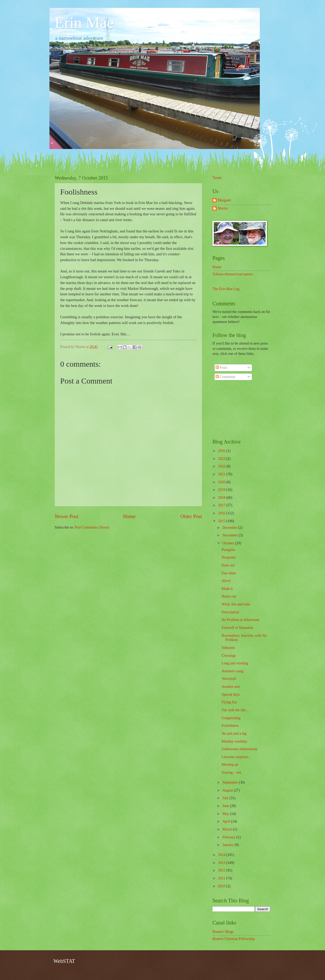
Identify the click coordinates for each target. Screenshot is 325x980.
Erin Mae (84, 23)
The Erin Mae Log (226, 289)
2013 (222, 863)
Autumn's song (232, 671)
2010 (222, 886)
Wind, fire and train (236, 604)
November (231, 535)
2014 (222, 855)
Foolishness (230, 726)
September (231, 782)
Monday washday (234, 741)
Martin (223, 208)
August (228, 790)
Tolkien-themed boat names (233, 274)
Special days (230, 695)
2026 (222, 451)
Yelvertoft (229, 679)
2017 (222, 505)
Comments (225, 377)
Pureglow (228, 550)
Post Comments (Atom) (92, 527)
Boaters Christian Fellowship (234, 939)
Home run (229, 596)
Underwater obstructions (239, 749)
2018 (222, 498)
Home (129, 516)
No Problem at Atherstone (240, 620)
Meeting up (230, 765)
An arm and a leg (234, 733)
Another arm (231, 687)
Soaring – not (231, 772)
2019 (222, 490)
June (226, 806)
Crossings (228, 656)
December (230, 528)
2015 (222, 521)
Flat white (229, 573)
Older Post (191, 516)
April (227, 821)
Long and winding (235, 663)
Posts (222, 368)
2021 (222, 474)
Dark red (228, 565)
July (226, 798)
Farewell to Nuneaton (237, 628)
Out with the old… (235, 710)
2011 (222, 878)
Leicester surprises (235, 757)
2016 (222, 513)
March (228, 829)
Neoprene (228, 557)
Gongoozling (231, 718)
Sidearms (228, 648)
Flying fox (229, 702)
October (229, 543)
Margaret (224, 200)
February (229, 837)
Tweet (217, 178)
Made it (227, 589)
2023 (222, 459)
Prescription (230, 612)
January (228, 845)
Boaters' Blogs (223, 932)
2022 (222, 466)
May (226, 814)
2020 (222, 482)
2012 (222, 870)
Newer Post (67, 516)
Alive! (226, 581)
